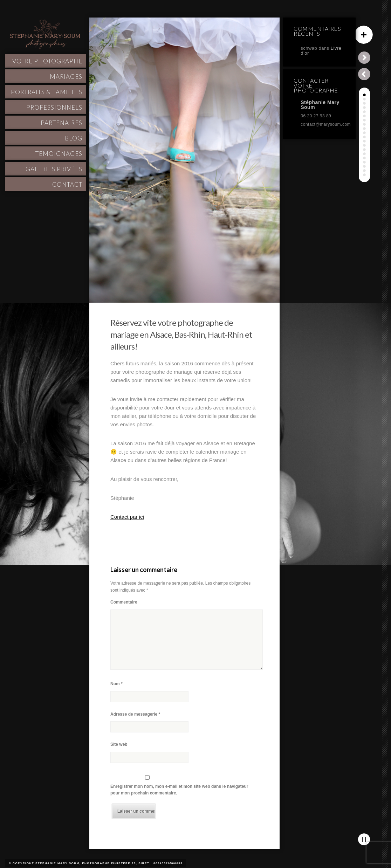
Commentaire (124, 602)
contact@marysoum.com (326, 124)
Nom (116, 684)
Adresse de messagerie (135, 714)
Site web (119, 744)
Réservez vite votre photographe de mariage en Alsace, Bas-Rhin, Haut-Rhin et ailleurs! (181, 334)
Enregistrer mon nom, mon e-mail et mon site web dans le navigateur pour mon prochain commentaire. (179, 790)
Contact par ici (127, 517)
